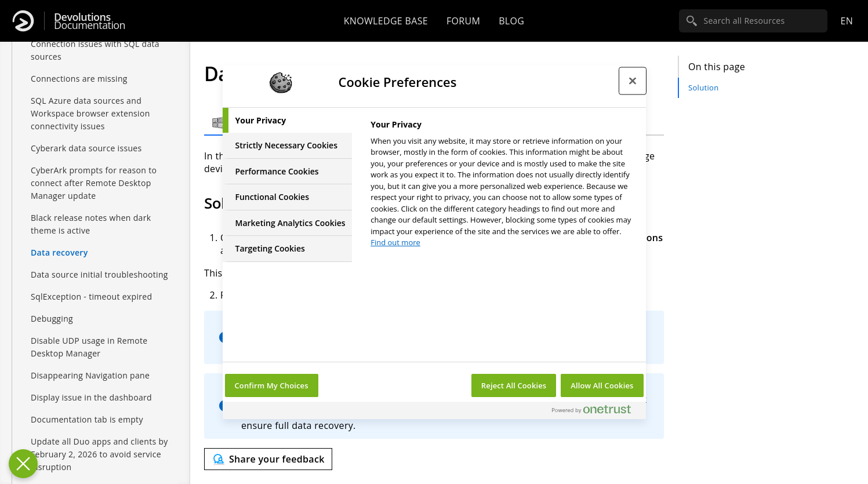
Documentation (90, 21)
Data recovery (59, 252)
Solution (703, 88)
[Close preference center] (633, 81)
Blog (511, 21)
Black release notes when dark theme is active (91, 224)
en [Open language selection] (847, 21)
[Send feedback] (268, 459)
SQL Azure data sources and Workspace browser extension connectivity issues (90, 113)
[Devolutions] (23, 21)
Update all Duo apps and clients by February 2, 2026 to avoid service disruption (99, 454)
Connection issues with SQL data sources (95, 50)
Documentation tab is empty (87, 419)
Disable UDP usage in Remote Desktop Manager (89, 347)
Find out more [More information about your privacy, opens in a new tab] (395, 242)
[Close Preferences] (23, 464)
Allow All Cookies (602, 385)
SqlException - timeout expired (91, 296)
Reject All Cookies (514, 385)
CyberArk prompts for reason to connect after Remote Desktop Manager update (94, 183)
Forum (463, 21)
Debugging (52, 319)
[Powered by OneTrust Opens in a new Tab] (596, 412)
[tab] (288, 121)
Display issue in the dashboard (91, 397)
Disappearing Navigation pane (90, 375)
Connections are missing (79, 79)
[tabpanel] (503, 187)
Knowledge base (386, 21)
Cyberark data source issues (86, 148)
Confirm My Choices (272, 385)
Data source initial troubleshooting (99, 274)
